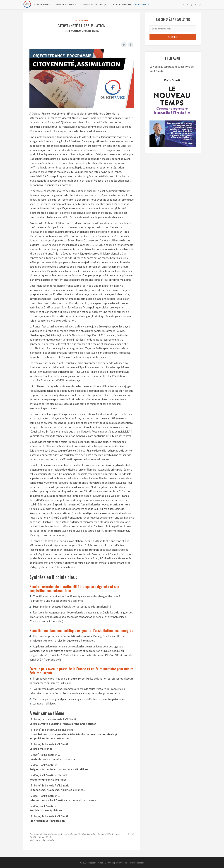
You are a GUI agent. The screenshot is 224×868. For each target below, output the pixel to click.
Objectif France (96, 863)
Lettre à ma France (41, 749)
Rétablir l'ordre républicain (46, 810)
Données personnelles (116, 863)
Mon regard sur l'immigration (47, 821)
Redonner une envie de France (48, 780)
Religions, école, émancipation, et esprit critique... (60, 769)
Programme (82, 20)
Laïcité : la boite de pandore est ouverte (54, 759)
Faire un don (142, 5)
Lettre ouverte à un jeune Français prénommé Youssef (63, 724)
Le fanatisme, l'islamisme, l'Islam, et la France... (57, 790)
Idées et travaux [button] (65, 5)
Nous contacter (122, 5)
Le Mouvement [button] (42, 5)
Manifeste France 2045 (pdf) (94, 5)
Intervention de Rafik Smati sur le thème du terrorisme (63, 800)
